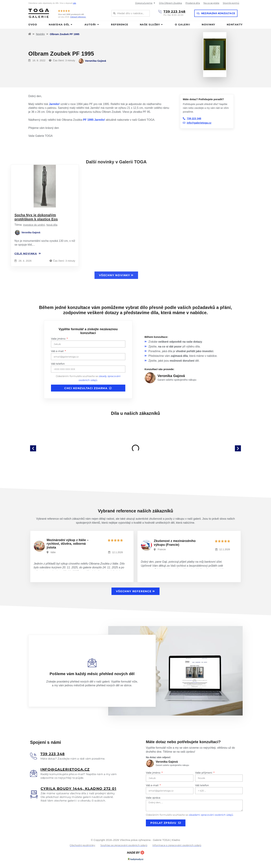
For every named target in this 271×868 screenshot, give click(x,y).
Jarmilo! (54, 104)
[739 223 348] (160, 12)
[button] (33, 448)
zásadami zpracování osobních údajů (211, 815)
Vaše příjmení (204, 773)
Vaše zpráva (153, 798)
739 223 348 (175, 12)
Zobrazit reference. (78, 17)
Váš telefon (58, 364)
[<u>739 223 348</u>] (34, 756)
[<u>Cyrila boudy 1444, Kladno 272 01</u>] (34, 794)
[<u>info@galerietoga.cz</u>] (34, 773)
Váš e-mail (58, 351)
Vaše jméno (59, 339)
